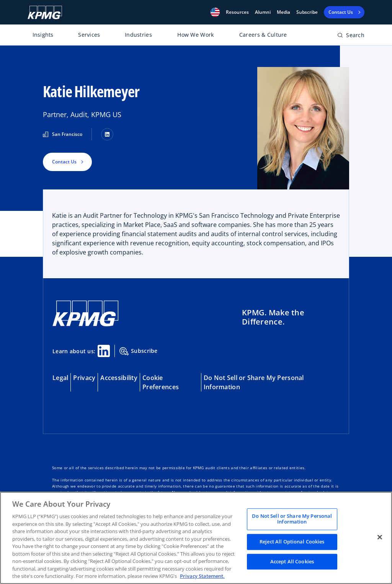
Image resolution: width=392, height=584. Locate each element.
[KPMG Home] (45, 12)
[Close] (380, 537)
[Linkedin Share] (104, 351)
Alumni (263, 12)
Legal (60, 378)
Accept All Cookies (292, 561)
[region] (196, 538)
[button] (215, 12)
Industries (138, 35)
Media (283, 12)
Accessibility (119, 378)
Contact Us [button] (64, 162)
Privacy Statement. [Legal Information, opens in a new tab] (202, 576)
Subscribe (307, 12)
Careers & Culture (263, 35)
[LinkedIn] (107, 134)
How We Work (195, 35)
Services (89, 35)
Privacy (84, 378)
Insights (43, 35)
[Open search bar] (351, 37)
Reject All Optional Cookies (292, 542)
